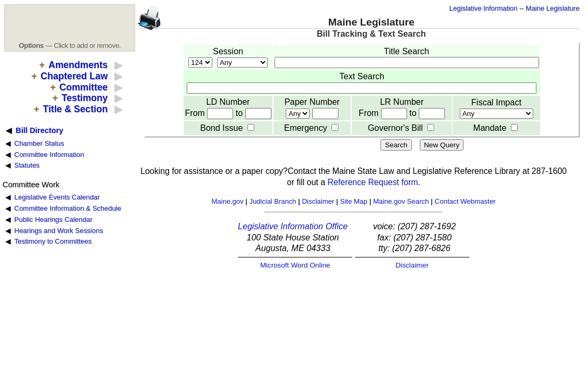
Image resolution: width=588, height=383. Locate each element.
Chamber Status (39, 143)
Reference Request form (373, 182)
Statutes (27, 165)
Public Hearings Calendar (53, 219)
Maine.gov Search (401, 201)
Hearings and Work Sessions (59, 231)
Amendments (78, 65)
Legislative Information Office (293, 226)
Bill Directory (39, 130)
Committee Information (49, 155)
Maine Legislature (553, 8)
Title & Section (76, 109)
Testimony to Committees (53, 241)
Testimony (85, 98)
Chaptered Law (74, 76)
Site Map (354, 201)
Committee (83, 87)
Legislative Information (483, 8)
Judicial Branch (272, 201)
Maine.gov (228, 201)
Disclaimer (318, 201)
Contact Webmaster (465, 201)
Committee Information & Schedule (68, 208)
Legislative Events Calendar (57, 197)
